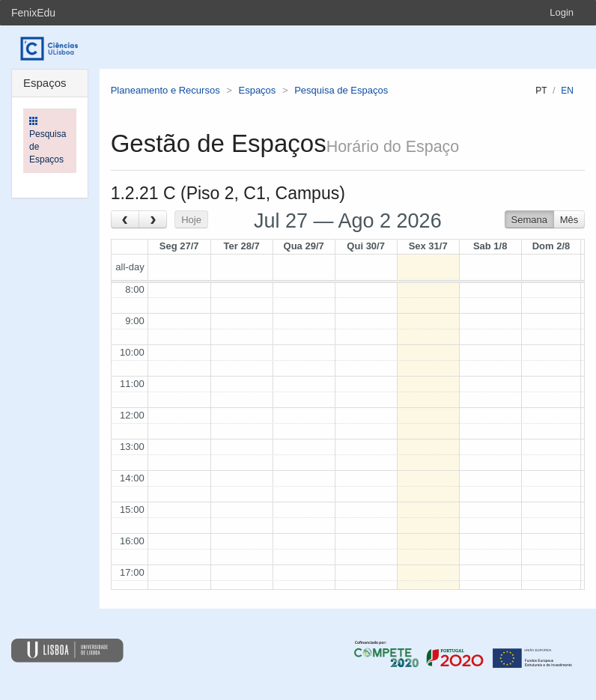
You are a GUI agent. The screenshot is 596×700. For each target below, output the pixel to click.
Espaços (257, 90)
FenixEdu (33, 13)
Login (562, 12)
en (567, 91)
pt (541, 91)
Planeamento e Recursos (165, 90)
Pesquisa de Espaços (341, 90)
